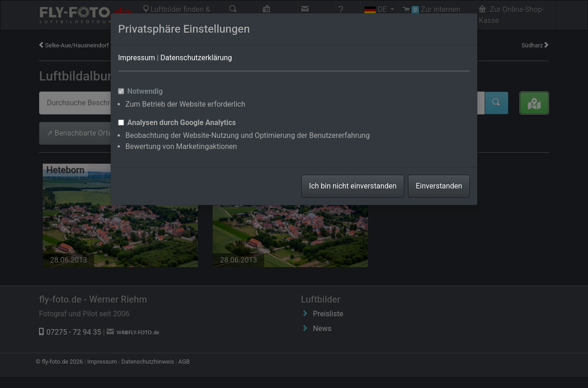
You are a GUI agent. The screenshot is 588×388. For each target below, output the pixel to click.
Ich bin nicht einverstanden (353, 186)
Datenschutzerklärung (196, 58)
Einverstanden (439, 186)
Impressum (137, 58)
